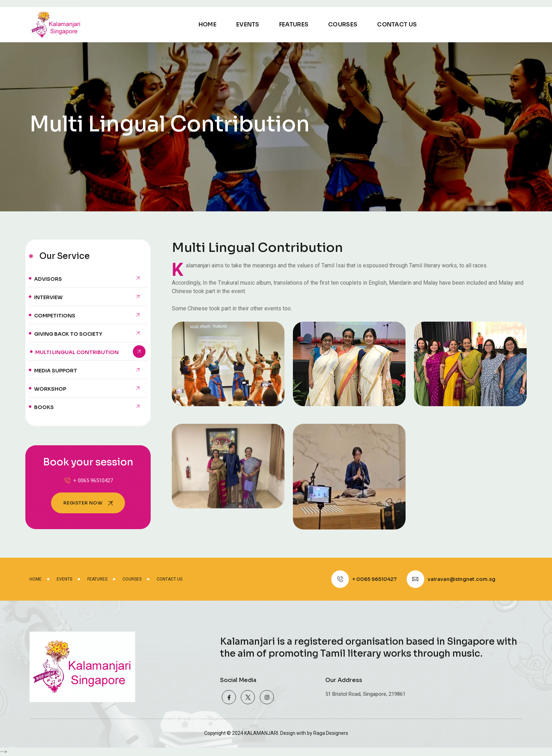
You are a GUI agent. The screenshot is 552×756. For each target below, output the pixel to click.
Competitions (55, 316)
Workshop (50, 389)
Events (248, 24)
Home (208, 24)
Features (294, 24)
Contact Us (397, 24)
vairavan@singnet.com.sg (462, 579)
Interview (48, 297)
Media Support (56, 371)
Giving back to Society (68, 334)
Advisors (48, 279)
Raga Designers (331, 733)
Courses (343, 24)
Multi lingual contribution (77, 352)
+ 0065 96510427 (88, 481)
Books (44, 407)
